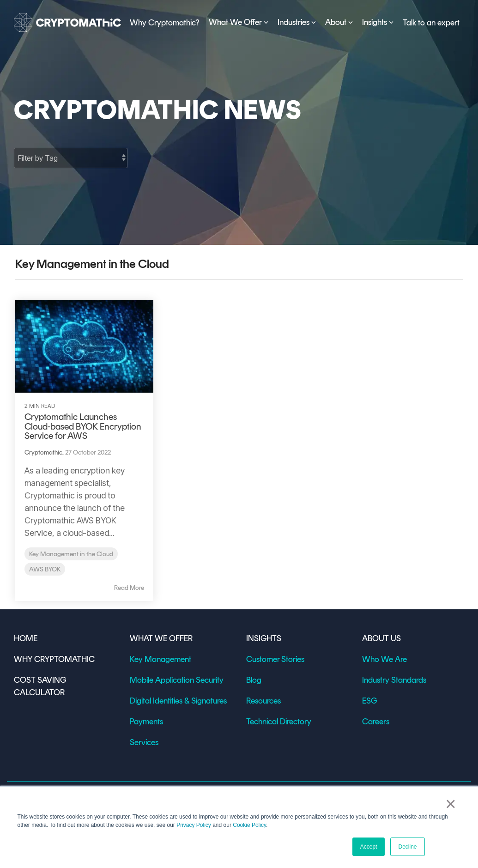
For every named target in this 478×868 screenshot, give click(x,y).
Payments (146, 722)
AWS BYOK (45, 569)
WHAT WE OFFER (161, 638)
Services (144, 742)
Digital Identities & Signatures (178, 701)
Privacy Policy (194, 825)
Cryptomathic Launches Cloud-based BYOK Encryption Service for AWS (83, 426)
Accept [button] (369, 847)
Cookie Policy (249, 825)
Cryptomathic (43, 452)
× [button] (451, 804)
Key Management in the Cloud (71, 554)
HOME (27, 638)
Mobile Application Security (177, 680)
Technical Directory (279, 722)
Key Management (160, 659)
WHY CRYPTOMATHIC (54, 659)
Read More (129, 588)
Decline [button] (407, 847)
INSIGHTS (264, 638)
